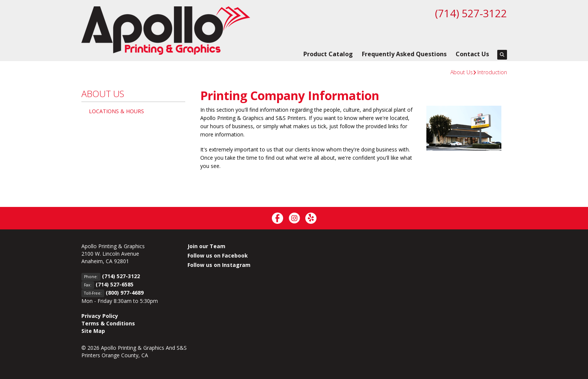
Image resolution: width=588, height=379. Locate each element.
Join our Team (206, 246)
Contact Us (472, 54)
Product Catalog (328, 54)
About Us (462, 72)
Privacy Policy (100, 316)
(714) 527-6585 (115, 284)
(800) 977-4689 (125, 293)
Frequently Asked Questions (404, 54)
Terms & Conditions (108, 323)
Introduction (492, 72)
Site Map (93, 331)
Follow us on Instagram (219, 265)
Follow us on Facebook (218, 255)
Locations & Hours (116, 111)
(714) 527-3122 (471, 13)
